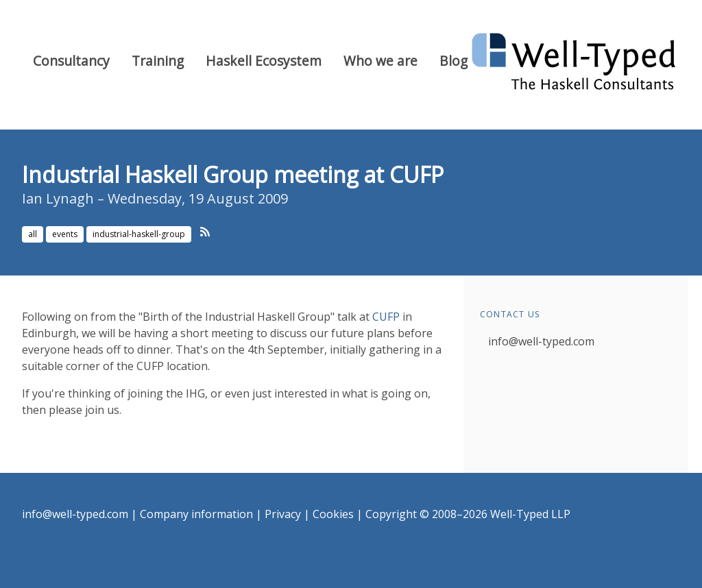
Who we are (380, 61)
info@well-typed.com (541, 341)
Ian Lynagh (58, 198)
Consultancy (71, 61)
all (33, 234)
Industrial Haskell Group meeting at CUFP (233, 174)
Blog (453, 61)
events (65, 234)
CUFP (386, 317)
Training (158, 61)
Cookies (333, 514)
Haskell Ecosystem (264, 61)
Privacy (283, 514)
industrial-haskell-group (139, 234)
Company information (196, 514)
